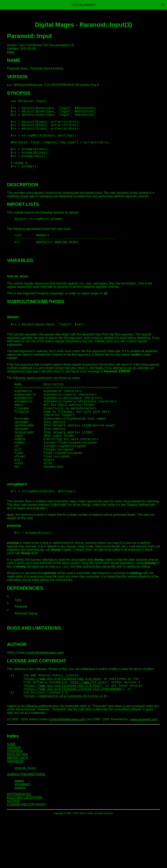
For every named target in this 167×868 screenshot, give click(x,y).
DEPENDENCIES (19, 845)
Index (11, 52)
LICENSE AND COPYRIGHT (27, 856)
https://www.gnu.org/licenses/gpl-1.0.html (63, 725)
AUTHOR (14, 852)
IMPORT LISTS (18, 809)
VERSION (14, 799)
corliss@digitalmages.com (45, 698)
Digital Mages (83, 5)
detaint (19, 832)
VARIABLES (15, 812)
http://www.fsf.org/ (88, 729)
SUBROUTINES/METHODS (26, 825)
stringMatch (23, 835)
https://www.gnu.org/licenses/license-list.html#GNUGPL (74, 738)
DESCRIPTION (17, 806)
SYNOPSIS (15, 802)
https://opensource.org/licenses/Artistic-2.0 (66, 746)
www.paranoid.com (144, 770)
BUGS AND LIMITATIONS (25, 849)
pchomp (20, 839)
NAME (11, 795)
